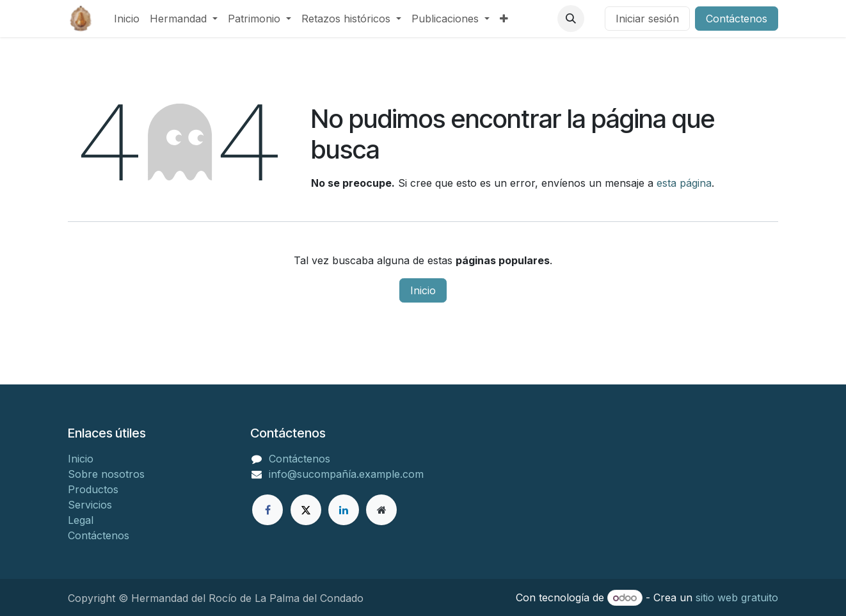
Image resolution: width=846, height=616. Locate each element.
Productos (93, 489)
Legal (81, 520)
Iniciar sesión (647, 19)
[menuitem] (127, 19)
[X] (306, 510)
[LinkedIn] (344, 510)
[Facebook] (267, 510)
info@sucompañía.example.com (346, 474)
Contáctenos (737, 19)
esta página (684, 183)
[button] (571, 19)
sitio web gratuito (737, 597)
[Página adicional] (381, 510)
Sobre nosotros (106, 474)
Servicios (90, 505)
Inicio (423, 290)
